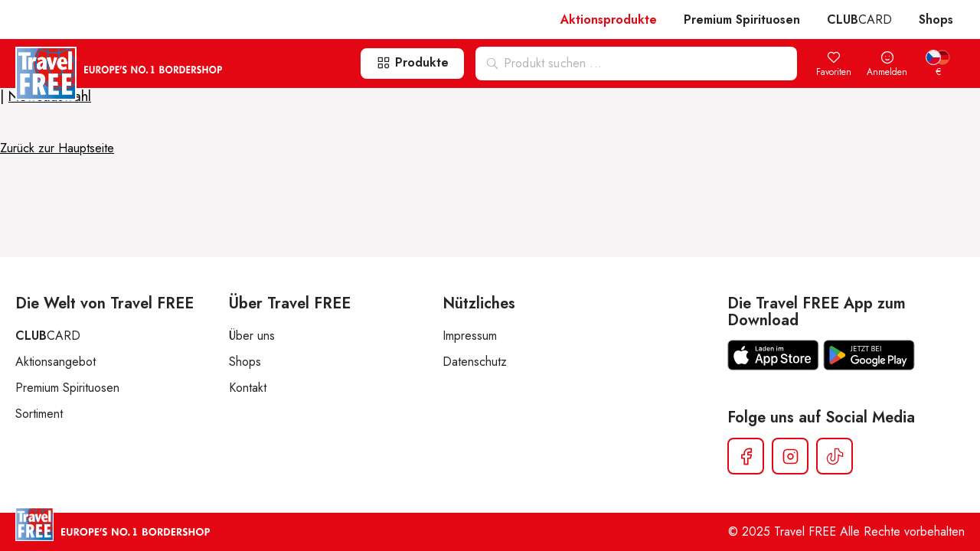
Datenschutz (475, 362)
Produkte (412, 62)
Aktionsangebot (56, 362)
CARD (859, 20)
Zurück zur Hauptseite (57, 148)
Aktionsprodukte (609, 20)
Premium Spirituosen (742, 20)
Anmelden (887, 65)
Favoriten (834, 65)
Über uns (252, 336)
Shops (936, 20)
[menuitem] (938, 65)
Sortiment (39, 414)
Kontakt (248, 388)
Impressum (470, 336)
